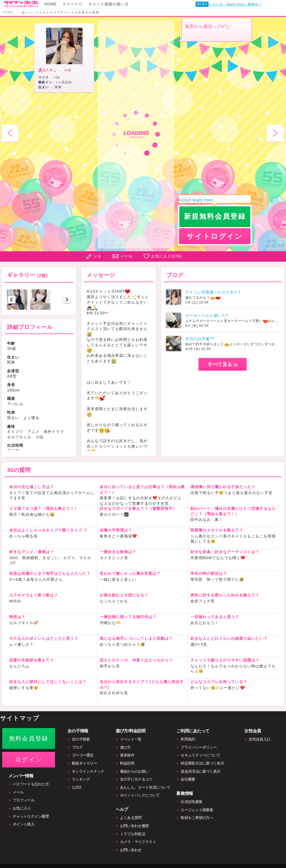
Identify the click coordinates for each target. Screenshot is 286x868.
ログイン (29, 760)
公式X (77, 787)
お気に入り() (166, 256)
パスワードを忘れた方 (31, 784)
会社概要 (188, 779)
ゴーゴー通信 (83, 755)
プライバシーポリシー (199, 747)
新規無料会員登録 (215, 216)
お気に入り (22, 808)
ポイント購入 (24, 824)
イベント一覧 (131, 739)
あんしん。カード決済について (145, 787)
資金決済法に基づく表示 (200, 771)
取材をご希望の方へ (197, 818)
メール (126, 256)
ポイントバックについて (140, 795)
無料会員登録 (29, 738)
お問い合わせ (131, 850)
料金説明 (127, 763)
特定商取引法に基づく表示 (202, 763)
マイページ (72, 4)
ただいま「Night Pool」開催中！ (235, 4)
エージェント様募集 (197, 810)
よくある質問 (131, 818)
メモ (97, 256)
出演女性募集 (191, 802)
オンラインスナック (88, 771)
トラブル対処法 (133, 834)
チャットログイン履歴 (31, 816)
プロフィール (24, 800)
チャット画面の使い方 (109, 4)
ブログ (77, 747)
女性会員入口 (259, 739)
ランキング (81, 779)
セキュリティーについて (200, 755)
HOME (50, 4)
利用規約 (188, 739)
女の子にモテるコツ (136, 779)
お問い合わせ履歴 (134, 826)
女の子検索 (81, 739)
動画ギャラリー (84, 763)
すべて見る (223, 364)
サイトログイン (215, 236)
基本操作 (127, 755)
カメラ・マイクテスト (138, 842)
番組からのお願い (134, 771)
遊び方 (125, 747)
